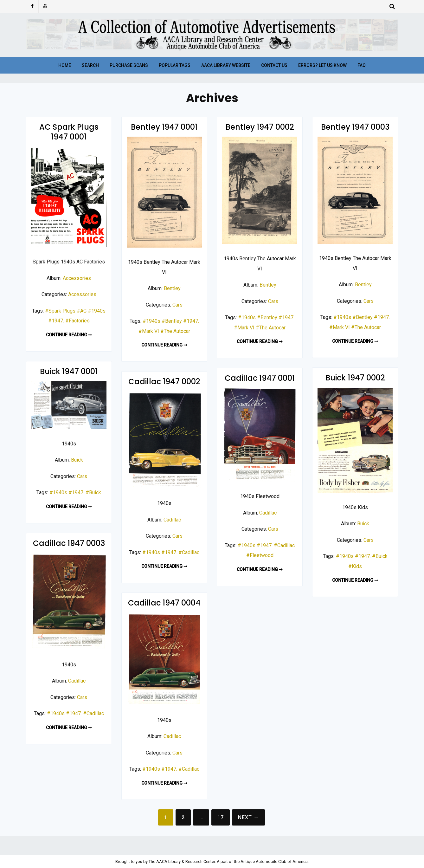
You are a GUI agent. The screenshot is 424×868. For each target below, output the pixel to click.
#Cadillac (284, 545)
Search (90, 65)
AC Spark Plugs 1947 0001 (69, 132)
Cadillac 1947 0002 (164, 382)
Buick (77, 460)
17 (221, 817)
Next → (248, 817)
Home (65, 65)
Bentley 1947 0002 (260, 127)
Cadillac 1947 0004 (164, 603)
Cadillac (268, 513)
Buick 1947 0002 (355, 378)
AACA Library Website (226, 65)
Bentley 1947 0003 (355, 127)
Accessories (77, 278)
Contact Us (274, 65)
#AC (82, 311)
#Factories (77, 321)
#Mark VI (149, 331)
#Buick (93, 492)
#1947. (56, 321)
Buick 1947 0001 (69, 371)
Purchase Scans (129, 65)
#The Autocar (175, 331)
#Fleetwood (260, 555)
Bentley (172, 288)
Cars (177, 305)
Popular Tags (175, 65)
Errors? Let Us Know (322, 65)
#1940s (97, 311)
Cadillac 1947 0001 (260, 378)
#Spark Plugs (60, 311)
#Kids (355, 566)
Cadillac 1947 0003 (69, 543)
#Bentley (172, 321)
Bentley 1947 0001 (164, 127)
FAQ (362, 65)
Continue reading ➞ (69, 335)
